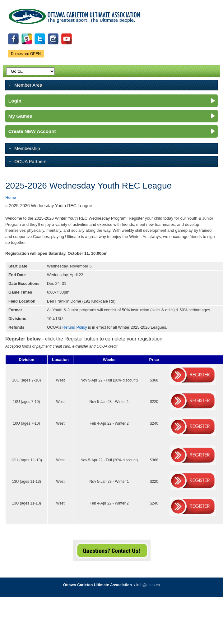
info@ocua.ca (148, 585)
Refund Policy (75, 327)
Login (15, 101)
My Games (20, 116)
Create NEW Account (32, 131)
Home (11, 197)
